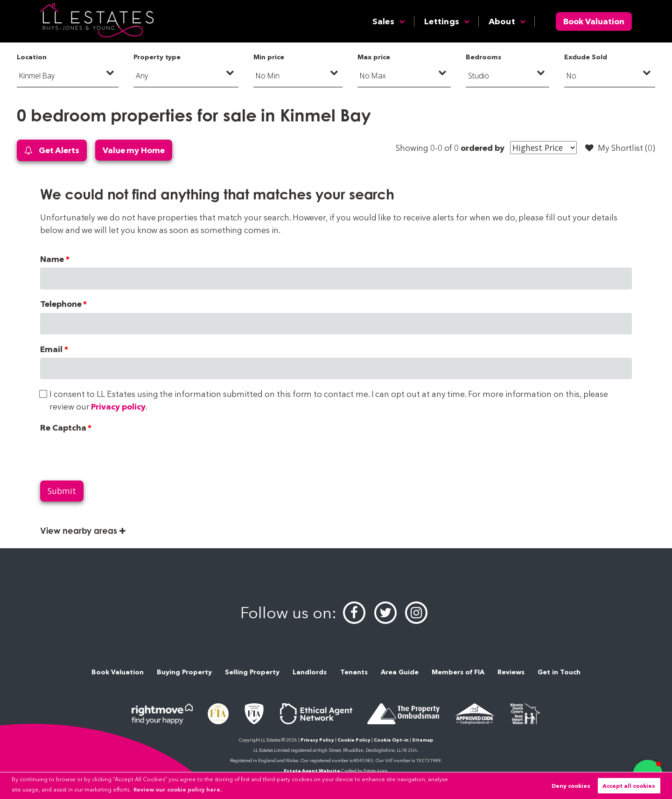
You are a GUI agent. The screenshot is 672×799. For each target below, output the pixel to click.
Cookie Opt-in (391, 740)
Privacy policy (118, 407)
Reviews (511, 672)
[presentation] (111, 454)
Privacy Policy (317, 740)
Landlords (310, 672)
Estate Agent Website (312, 771)
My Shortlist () (620, 148)
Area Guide (400, 672)
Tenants (354, 672)
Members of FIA (458, 672)
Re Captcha (63, 428)
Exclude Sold (586, 57)
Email (51, 349)
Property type (157, 57)
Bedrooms (483, 57)
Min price (269, 57)
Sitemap (423, 740)
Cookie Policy (354, 740)
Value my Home (134, 150)
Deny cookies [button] (571, 786)
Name (52, 259)
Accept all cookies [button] (629, 786)
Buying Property (184, 672)
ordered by (482, 148)
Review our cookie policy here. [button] (178, 789)
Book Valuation (594, 21)
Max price (374, 57)
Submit (62, 491)
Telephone (61, 304)
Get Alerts (52, 151)
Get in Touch (559, 672)
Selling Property (252, 672)
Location (32, 57)
